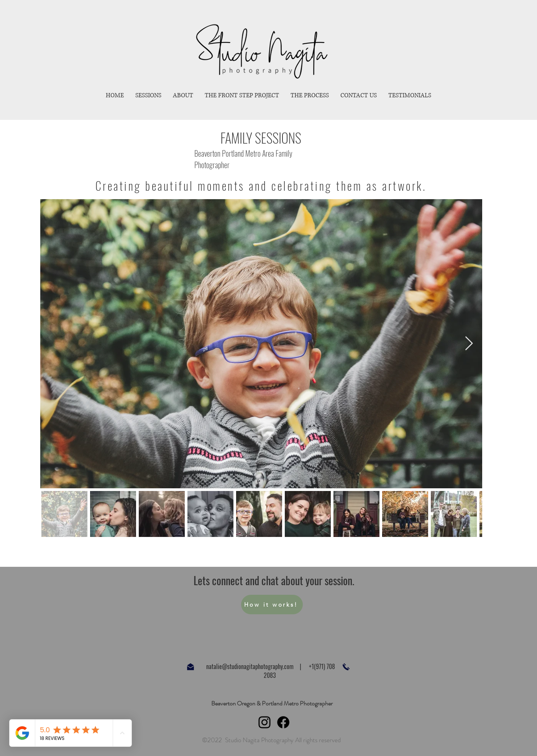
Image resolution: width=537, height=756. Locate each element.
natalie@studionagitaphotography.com (250, 666)
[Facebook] (283, 722)
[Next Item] (469, 344)
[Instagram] (264, 722)
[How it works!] (272, 605)
